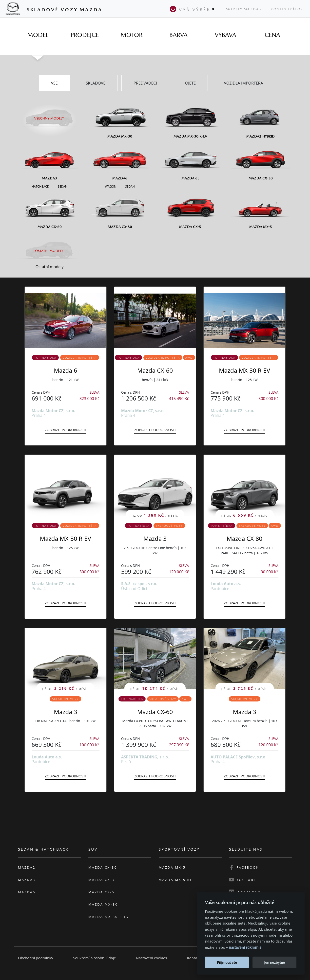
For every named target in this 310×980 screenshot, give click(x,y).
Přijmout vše (227, 962)
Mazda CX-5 (101, 892)
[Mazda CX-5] (190, 210)
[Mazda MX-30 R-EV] (190, 119)
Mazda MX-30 (103, 904)
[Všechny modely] (49, 115)
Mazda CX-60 (155, 370)
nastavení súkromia (245, 947)
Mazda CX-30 (103, 867)
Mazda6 (27, 892)
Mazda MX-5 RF (175, 880)
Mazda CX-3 (101, 880)
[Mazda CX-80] (120, 210)
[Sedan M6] (129, 186)
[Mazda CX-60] (49, 210)
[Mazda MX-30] (120, 119)
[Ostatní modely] (49, 251)
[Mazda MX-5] (261, 210)
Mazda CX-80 (244, 538)
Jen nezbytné (274, 962)
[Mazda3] (49, 161)
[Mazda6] (120, 161)
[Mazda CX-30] (261, 161)
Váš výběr (193, 9)
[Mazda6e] (190, 161)
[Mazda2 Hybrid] (261, 119)
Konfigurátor (287, 9)
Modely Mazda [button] (242, 9)
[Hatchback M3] (40, 186)
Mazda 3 (155, 538)
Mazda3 (27, 880)
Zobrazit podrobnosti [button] (66, 430)
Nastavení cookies (152, 958)
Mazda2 (27, 867)
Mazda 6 (65, 370)
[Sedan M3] (62, 186)
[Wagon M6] (111, 186)
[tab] (38, 35)
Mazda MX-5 (172, 867)
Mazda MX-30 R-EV (244, 370)
